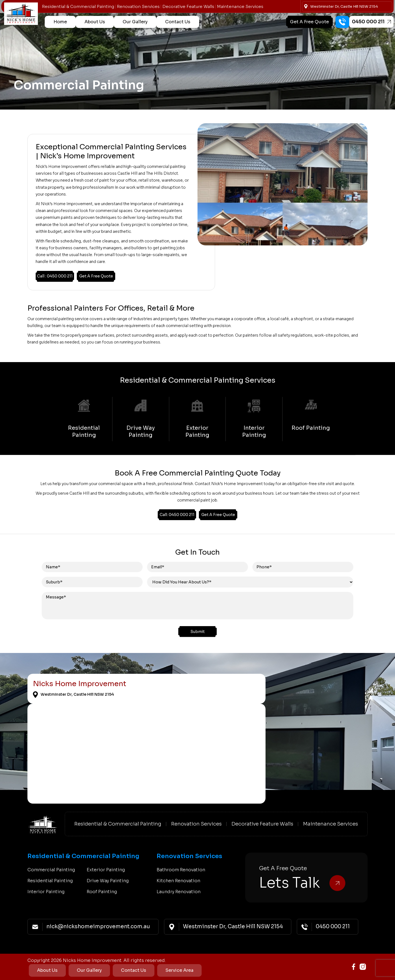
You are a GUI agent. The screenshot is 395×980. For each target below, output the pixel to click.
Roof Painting (102, 892)
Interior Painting (46, 892)
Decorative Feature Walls (188, 7)
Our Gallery (135, 22)
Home (60, 22)
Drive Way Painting (108, 881)
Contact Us (178, 22)
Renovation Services (138, 7)
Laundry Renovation (179, 892)
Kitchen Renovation (178, 881)
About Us (95, 22)
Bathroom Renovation (181, 870)
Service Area (179, 970)
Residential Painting (50, 881)
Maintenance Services (240, 7)
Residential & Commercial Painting (78, 7)
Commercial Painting (51, 870)
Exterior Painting (106, 870)
